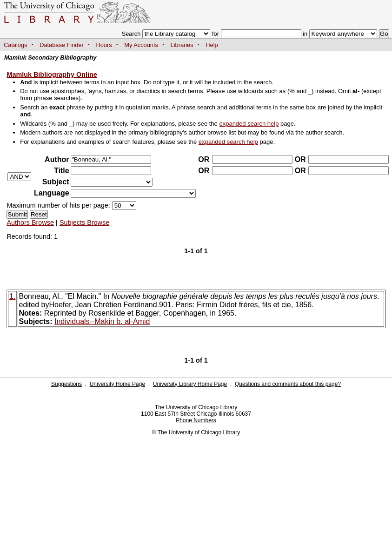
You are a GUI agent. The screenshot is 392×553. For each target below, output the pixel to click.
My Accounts (141, 45)
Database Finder (62, 45)
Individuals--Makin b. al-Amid (102, 321)
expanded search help (249, 124)
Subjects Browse (84, 223)
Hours (104, 45)
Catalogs (16, 45)
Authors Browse (30, 223)
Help (212, 45)
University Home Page (117, 384)
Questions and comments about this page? (288, 384)
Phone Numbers (196, 420)
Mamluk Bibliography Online (52, 74)
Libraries (182, 45)
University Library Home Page (190, 384)
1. (12, 296)
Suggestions (66, 384)
